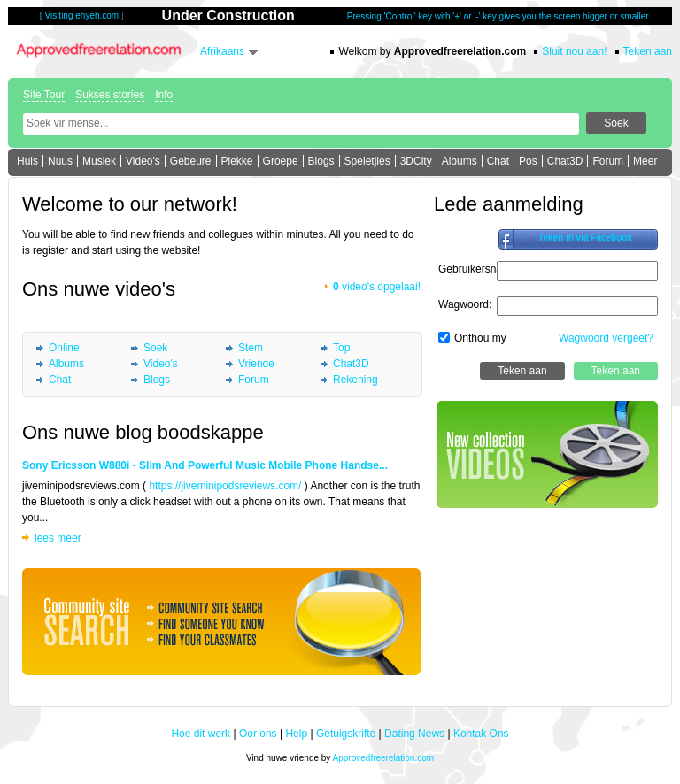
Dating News (414, 734)
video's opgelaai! (377, 287)
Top (341, 348)
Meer (645, 161)
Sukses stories (110, 95)
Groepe (281, 161)
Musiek (99, 161)
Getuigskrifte (346, 734)
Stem (251, 348)
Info (164, 95)
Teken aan (648, 51)
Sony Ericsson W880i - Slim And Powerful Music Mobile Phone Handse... (205, 465)
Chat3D (565, 161)
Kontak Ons (481, 734)
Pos (528, 161)
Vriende (256, 364)
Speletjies (367, 161)
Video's (143, 161)
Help (296, 734)
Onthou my (480, 338)
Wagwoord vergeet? (606, 338)
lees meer (58, 538)
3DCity (416, 161)
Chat (498, 161)
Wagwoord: (465, 304)
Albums (460, 161)
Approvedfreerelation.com (384, 758)
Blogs (321, 161)
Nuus (60, 161)
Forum (608, 161)
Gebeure (191, 161)
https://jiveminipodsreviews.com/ (225, 486)
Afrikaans (222, 51)
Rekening (355, 380)
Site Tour (44, 95)
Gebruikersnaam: (479, 269)
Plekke (237, 161)
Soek (155, 348)
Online (64, 348)
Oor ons (258, 734)
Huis (27, 161)
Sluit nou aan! (574, 51)
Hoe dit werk (201, 734)
